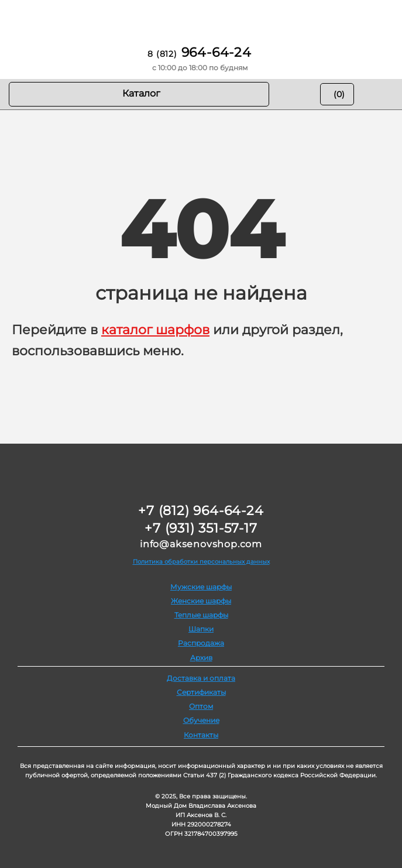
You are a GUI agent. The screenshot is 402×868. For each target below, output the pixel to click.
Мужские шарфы (201, 587)
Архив (201, 658)
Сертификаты (201, 692)
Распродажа (201, 643)
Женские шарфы (201, 601)
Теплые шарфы (201, 615)
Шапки (201, 629)
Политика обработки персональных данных (201, 562)
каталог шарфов (155, 330)
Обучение (201, 720)
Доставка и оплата (201, 678)
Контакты (201, 735)
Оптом (201, 706)
